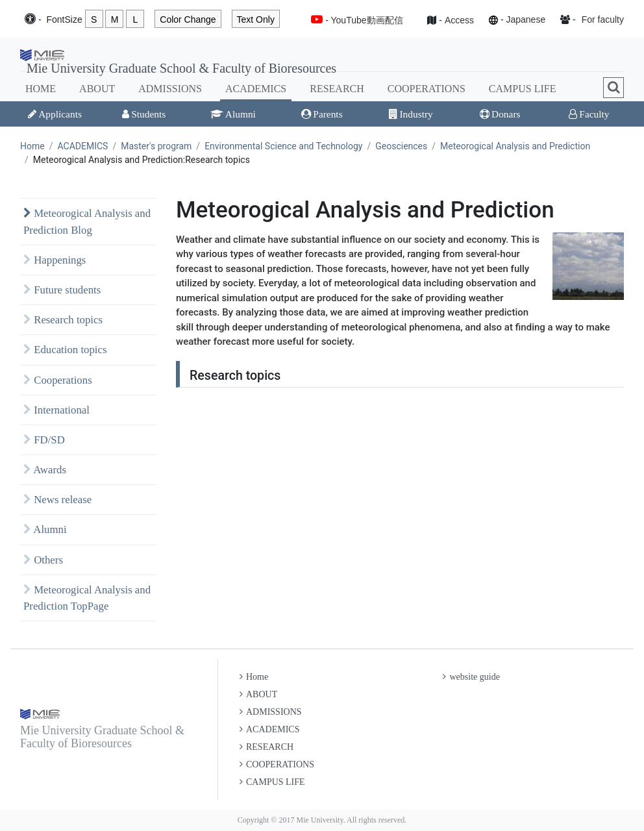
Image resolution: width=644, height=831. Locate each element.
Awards (45, 470)
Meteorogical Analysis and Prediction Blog (87, 221)
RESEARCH (337, 89)
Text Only (256, 19)
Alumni (233, 114)
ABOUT (97, 89)
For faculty (603, 19)
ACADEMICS (256, 89)
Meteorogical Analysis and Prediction (515, 146)
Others (43, 560)
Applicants (55, 114)
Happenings (55, 260)
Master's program (156, 146)
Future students (62, 290)
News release (57, 500)
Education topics (65, 350)
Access (459, 20)
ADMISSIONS (170, 89)
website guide (471, 677)
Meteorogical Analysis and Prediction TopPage (87, 598)
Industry (411, 114)
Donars (500, 114)
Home (32, 146)
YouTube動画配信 (367, 20)
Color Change (188, 19)
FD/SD (44, 440)
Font (64, 20)
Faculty (589, 114)
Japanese (526, 19)
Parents (322, 114)
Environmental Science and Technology (283, 146)
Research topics (63, 320)
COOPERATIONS (427, 89)
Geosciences (401, 146)
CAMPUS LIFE (523, 89)
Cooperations (58, 380)
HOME (41, 89)
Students (144, 114)
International (56, 410)
